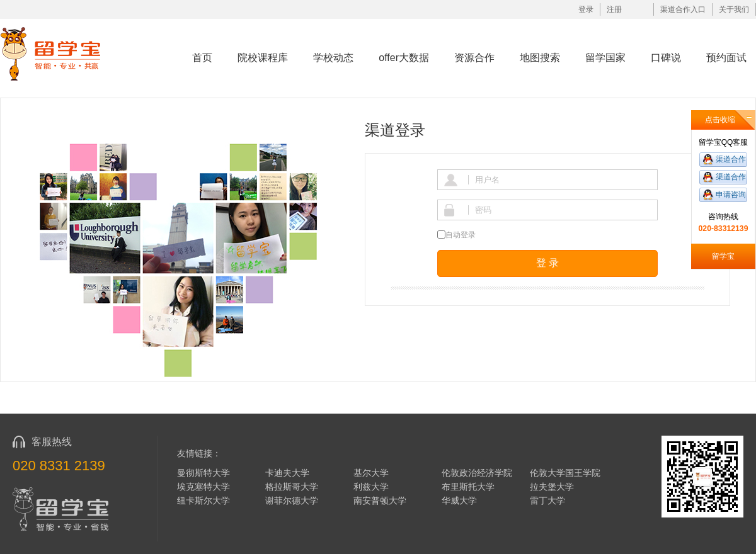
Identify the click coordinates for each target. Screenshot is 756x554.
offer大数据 (404, 58)
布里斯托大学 (468, 487)
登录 (586, 9)
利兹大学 (371, 487)
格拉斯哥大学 (292, 487)
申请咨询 (731, 195)
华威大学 (459, 500)
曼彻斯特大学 (203, 473)
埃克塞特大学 (203, 487)
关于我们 (734, 9)
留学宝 (723, 256)
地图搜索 (540, 58)
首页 (202, 58)
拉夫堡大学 (552, 487)
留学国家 (605, 58)
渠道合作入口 (683, 9)
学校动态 (333, 58)
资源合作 (474, 58)
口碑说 (666, 58)
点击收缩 (720, 120)
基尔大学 (371, 473)
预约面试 (726, 58)
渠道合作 (731, 159)
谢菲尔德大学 (292, 500)
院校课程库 (263, 58)
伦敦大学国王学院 (565, 473)
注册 (614, 9)
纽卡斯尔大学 (203, 500)
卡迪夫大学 (287, 473)
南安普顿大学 (380, 500)
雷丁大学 (547, 500)
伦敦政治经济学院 (477, 473)
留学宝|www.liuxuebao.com (59, 53)
